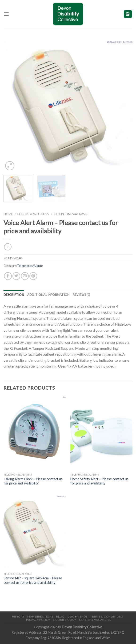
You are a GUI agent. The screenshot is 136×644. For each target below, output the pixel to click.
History (18, 616)
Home (8, 214)
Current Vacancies (95, 620)
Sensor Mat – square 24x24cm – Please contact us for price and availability (33, 580)
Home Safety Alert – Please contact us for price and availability (99, 481)
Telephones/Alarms (71, 214)
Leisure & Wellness (33, 214)
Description (14, 295)
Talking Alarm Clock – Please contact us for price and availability (33, 481)
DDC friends (78, 616)
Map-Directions (40, 616)
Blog (60, 616)
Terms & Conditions (107, 616)
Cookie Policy (65, 620)
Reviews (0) (81, 295)
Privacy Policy (38, 620)
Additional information (48, 295)
